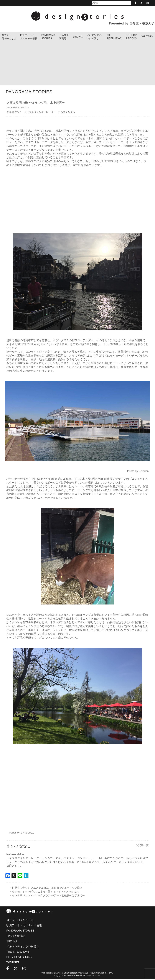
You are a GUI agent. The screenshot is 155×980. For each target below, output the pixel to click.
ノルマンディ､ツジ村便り (94, 37)
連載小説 (78, 37)
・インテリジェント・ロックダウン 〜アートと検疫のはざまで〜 (49, 896)
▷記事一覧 (142, 845)
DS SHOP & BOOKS (131, 37)
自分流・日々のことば (9, 37)
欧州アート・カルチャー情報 (29, 37)
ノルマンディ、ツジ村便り (23, 947)
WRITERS (147, 36)
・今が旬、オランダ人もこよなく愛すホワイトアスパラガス (46, 892)
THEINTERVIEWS (114, 37)
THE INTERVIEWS (18, 953)
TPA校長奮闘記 (64, 37)
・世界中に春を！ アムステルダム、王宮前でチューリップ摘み (48, 888)
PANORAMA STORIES (48, 37)
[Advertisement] (77, 64)
